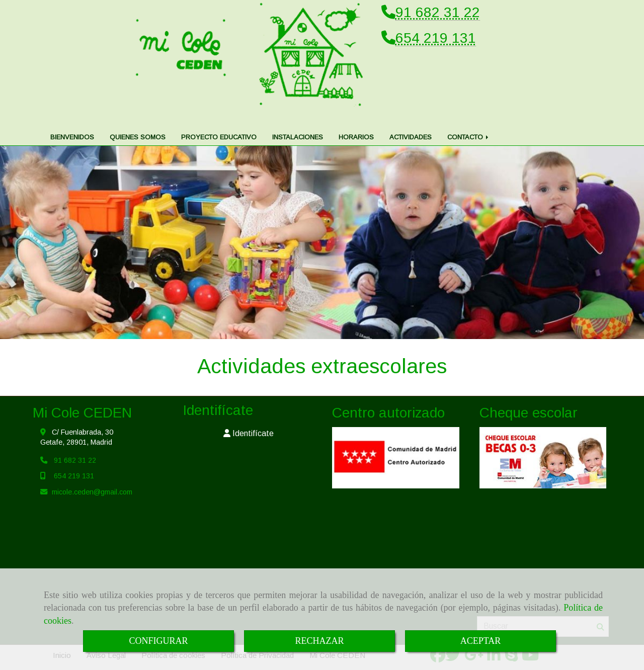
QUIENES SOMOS (138, 117)
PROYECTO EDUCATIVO (219, 117)
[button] (249, 414)
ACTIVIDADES (411, 117)
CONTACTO (469, 117)
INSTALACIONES (298, 117)
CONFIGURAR (158, 641)
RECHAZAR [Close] (319, 641)
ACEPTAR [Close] (481, 641)
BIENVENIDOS (72, 117)
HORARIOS (356, 117)
